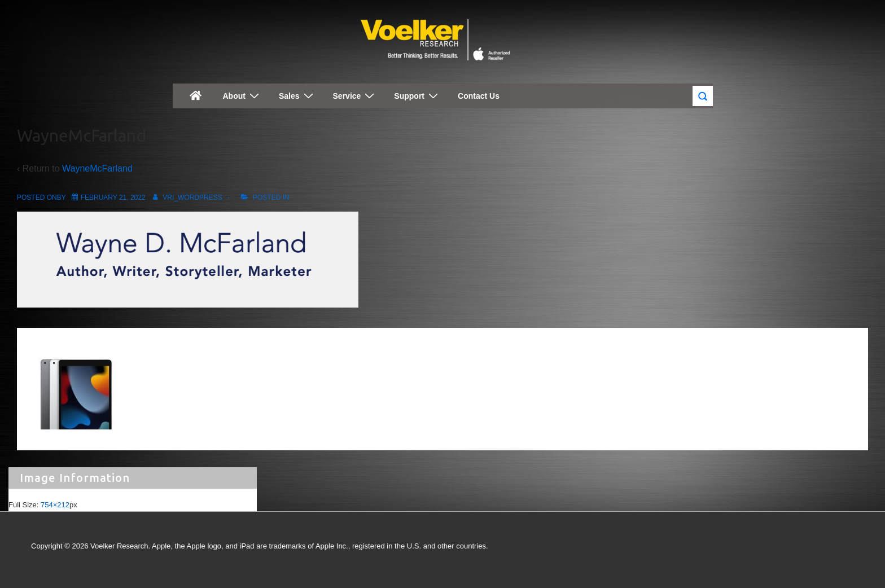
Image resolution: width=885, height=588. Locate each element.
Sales (297, 96)
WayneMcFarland (97, 168)
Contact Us (479, 96)
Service (355, 96)
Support (417, 96)
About (242, 96)
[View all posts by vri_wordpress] (186, 198)
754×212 (55, 505)
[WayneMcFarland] (113, 198)
